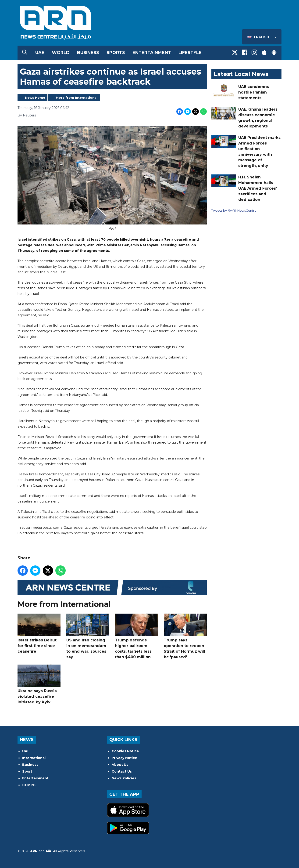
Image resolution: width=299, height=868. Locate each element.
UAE (40, 53)
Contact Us (122, 771)
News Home (35, 98)
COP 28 (29, 785)
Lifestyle (190, 53)
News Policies (124, 778)
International (34, 758)
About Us (120, 765)
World (61, 53)
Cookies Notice (125, 751)
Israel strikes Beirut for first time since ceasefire (39, 634)
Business (88, 53)
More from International (77, 98)
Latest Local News (241, 74)
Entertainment (152, 53)
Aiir (48, 851)
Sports (116, 53)
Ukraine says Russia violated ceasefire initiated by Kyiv (39, 685)
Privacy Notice (124, 758)
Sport (27, 771)
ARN (34, 851)
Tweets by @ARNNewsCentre (234, 210)
